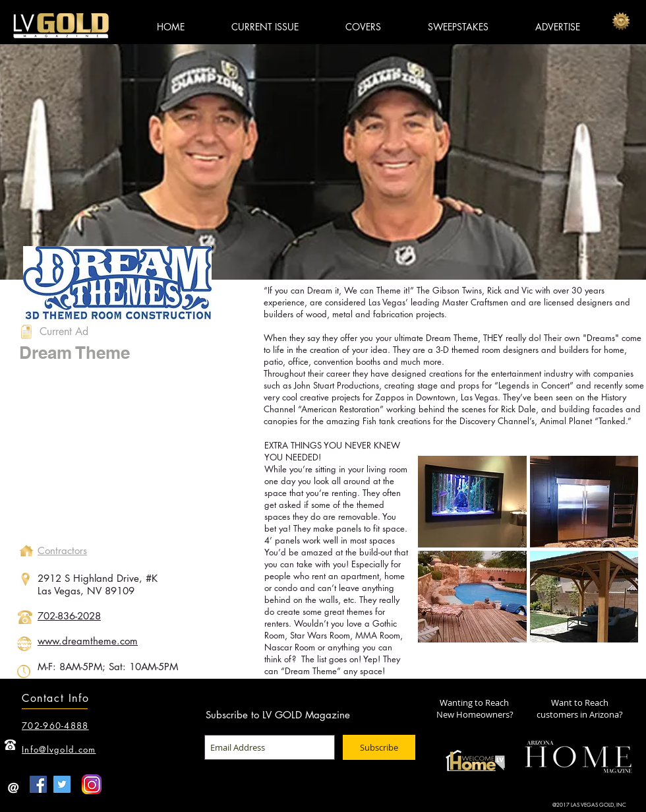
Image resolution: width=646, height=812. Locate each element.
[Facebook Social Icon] (38, 784)
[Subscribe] (379, 747)
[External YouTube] (129, 458)
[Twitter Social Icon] (62, 784)
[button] (472, 502)
